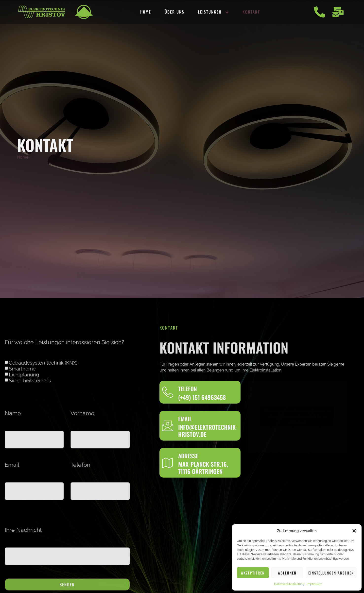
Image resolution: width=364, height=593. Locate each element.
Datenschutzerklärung (289, 584)
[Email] (168, 426)
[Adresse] (168, 463)
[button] (354, 531)
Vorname (50, 413)
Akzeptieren (253, 573)
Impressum (314, 584)
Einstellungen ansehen (331, 573)
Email (185, 419)
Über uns (174, 12)
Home (146, 12)
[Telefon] (168, 392)
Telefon (48, 465)
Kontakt (251, 12)
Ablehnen (287, 573)
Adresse (188, 456)
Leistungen (213, 12)
